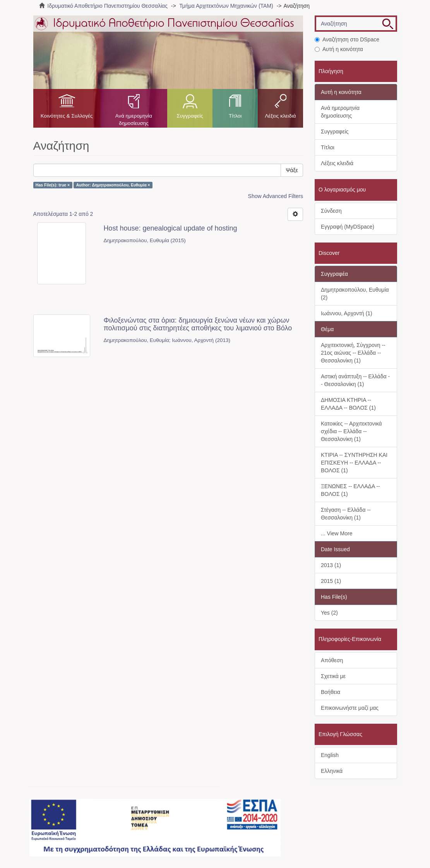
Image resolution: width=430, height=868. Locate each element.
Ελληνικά (332, 771)
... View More (337, 533)
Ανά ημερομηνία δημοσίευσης (134, 120)
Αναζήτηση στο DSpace (347, 39)
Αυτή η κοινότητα (339, 49)
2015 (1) (331, 581)
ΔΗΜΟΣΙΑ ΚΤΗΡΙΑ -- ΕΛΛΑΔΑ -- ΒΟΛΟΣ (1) (348, 404)
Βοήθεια (331, 692)
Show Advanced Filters (276, 196)
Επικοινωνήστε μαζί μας (350, 708)
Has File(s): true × (53, 185)
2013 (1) (331, 565)
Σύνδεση (331, 211)
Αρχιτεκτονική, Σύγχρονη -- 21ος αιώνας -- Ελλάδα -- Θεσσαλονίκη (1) (353, 353)
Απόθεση (332, 660)
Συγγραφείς (190, 116)
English (330, 755)
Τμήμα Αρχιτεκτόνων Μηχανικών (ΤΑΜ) (226, 6)
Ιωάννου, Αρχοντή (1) (347, 313)
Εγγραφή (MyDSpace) (348, 227)
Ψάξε (292, 170)
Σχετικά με (333, 676)
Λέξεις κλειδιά (280, 116)
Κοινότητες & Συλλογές (67, 116)
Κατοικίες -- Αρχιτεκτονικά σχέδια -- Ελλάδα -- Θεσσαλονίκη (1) (351, 431)
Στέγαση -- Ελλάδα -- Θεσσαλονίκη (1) (346, 514)
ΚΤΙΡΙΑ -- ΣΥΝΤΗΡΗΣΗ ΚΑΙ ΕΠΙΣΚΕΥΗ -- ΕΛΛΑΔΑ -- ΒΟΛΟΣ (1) (354, 463)
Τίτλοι (235, 116)
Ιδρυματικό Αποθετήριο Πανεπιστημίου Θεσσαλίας (107, 6)
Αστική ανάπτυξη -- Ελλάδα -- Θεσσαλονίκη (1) (355, 380)
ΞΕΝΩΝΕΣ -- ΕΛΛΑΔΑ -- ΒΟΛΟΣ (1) (350, 490)
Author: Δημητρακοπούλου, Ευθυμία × (113, 185)
